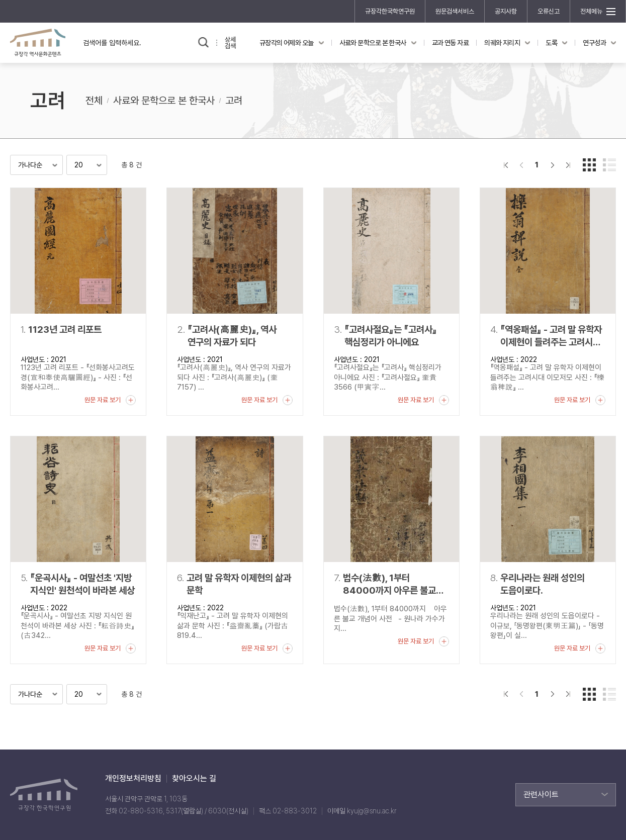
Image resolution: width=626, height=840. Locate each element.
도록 (551, 43)
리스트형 (609, 165)
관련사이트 (541, 795)
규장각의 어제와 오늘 (287, 43)
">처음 (506, 165)
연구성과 (594, 43)
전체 (94, 101)
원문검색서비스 (455, 11)
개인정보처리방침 (133, 779)
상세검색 (230, 43)
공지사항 (506, 11)
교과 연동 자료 (451, 43)
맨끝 (568, 165)
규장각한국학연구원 (390, 11)
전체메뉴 (591, 11)
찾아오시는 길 (194, 779)
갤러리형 (589, 165)
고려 (234, 101)
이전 (521, 165)
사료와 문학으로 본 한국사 (373, 43)
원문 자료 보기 (103, 400)
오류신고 (549, 11)
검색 (203, 42)
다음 (552, 165)
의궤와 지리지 (502, 43)
